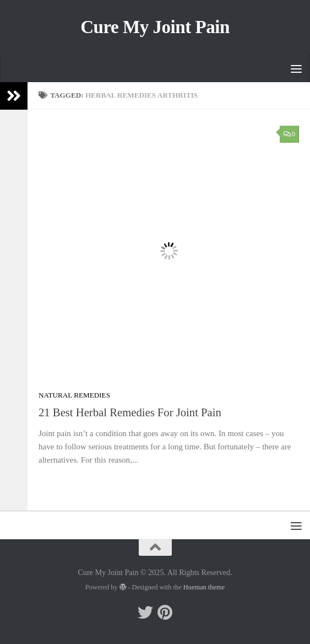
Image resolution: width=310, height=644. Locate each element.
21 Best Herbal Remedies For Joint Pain (130, 412)
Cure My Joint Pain (155, 27)
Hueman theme (204, 587)
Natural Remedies (74, 395)
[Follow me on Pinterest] (165, 613)
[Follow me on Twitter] (145, 613)
